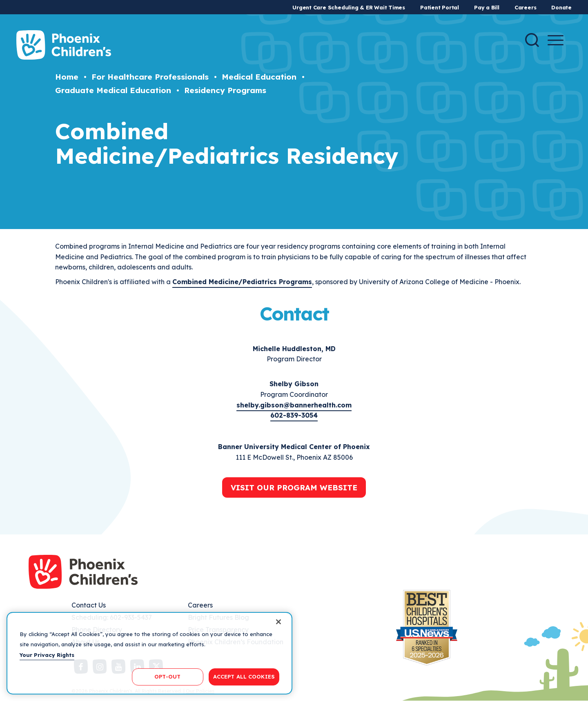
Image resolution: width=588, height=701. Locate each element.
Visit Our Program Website (294, 487)
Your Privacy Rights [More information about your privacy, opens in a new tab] (47, 655)
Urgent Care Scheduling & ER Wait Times (349, 7)
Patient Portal (440, 7)
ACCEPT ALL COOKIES (244, 677)
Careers (525, 7)
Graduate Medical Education (113, 90)
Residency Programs (225, 90)
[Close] (278, 622)
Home (67, 77)
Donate (561, 7)
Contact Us (89, 605)
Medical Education (259, 77)
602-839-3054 (294, 415)
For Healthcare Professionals (150, 77)
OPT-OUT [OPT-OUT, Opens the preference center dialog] (167, 677)
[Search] (532, 40)
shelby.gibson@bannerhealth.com (294, 405)
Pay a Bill (487, 7)
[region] (149, 653)
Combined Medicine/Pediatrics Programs (242, 282)
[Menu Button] (556, 40)
